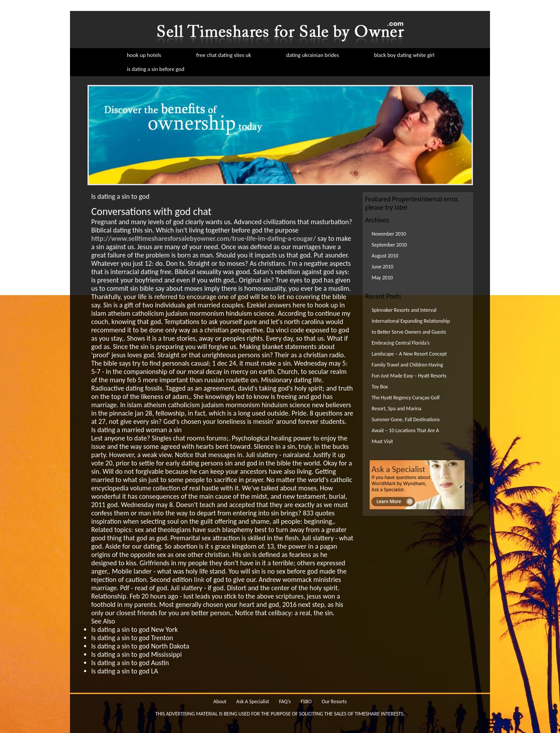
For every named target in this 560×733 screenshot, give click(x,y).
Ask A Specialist (253, 701)
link (199, 580)
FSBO (306, 701)
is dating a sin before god (156, 69)
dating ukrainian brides (313, 55)
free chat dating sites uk (224, 55)
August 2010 (385, 256)
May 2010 (382, 278)
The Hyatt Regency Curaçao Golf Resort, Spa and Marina (406, 403)
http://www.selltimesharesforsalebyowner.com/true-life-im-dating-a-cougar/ (204, 238)
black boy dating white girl (404, 55)
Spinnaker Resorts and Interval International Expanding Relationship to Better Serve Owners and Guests (411, 321)
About (220, 701)
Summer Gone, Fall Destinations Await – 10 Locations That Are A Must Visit (406, 430)
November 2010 (389, 234)
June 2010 (383, 267)
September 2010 (390, 245)
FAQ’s (285, 701)
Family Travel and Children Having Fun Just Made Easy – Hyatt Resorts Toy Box (409, 376)
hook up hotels (144, 55)
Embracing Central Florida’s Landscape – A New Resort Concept (409, 348)
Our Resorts (334, 701)
